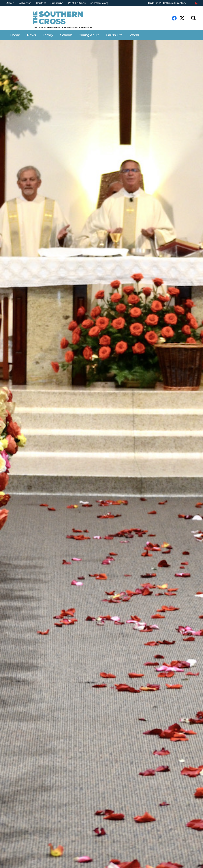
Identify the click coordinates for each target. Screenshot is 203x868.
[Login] (196, 3)
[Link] (66, 20)
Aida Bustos (22, 477)
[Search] (193, 18)
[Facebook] (174, 18)
